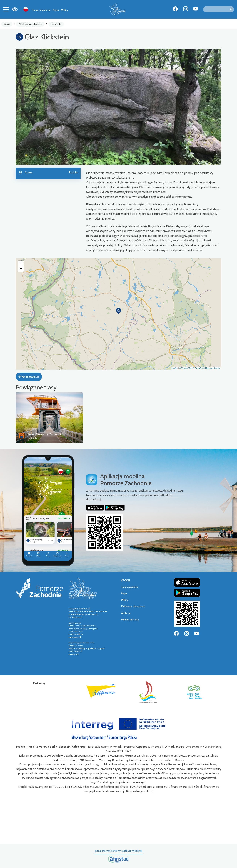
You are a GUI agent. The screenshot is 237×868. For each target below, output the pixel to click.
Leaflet (175, 368)
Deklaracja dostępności (133, 606)
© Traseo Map (186, 368)
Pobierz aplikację (130, 620)
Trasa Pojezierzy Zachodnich (46, 434)
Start (7, 24)
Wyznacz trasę (29, 377)
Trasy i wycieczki (41, 10)
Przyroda (56, 24)
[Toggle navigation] (6, 9)
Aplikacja (126, 613)
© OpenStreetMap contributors (207, 368)
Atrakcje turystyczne (30, 24)
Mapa (56, 10)
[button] (118, 311)
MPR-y (65, 10)
